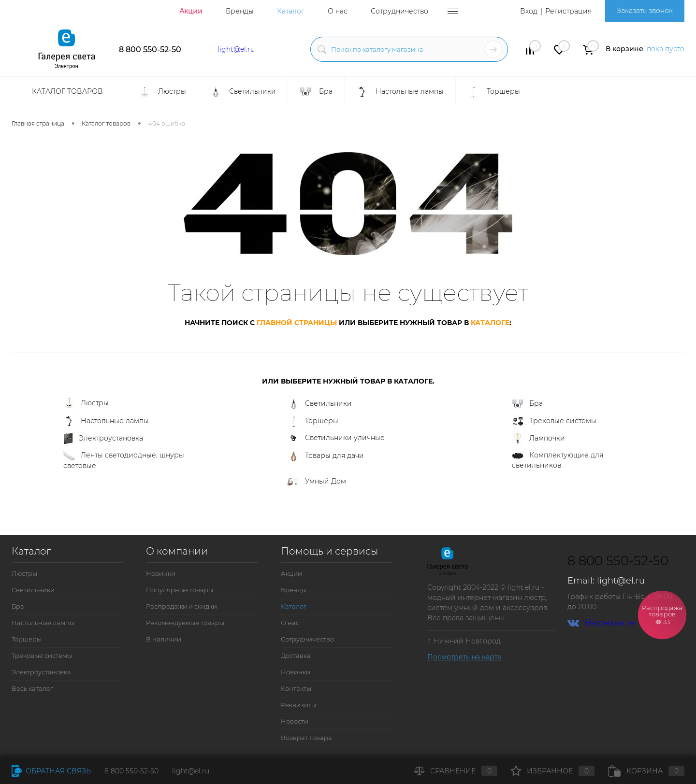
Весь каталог (32, 688)
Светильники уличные (336, 438)
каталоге (490, 323)
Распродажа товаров (662, 614)
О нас (338, 11)
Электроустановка (103, 439)
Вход (529, 11)
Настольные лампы (106, 421)
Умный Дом (317, 481)
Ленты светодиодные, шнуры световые (124, 460)
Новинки (161, 573)
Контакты (296, 688)
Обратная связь (51, 771)
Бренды (240, 11)
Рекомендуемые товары (185, 623)
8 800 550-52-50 (150, 50)
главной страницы (297, 323)
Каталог (291, 11)
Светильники (320, 404)
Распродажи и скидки (181, 606)
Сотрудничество (399, 11)
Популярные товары (180, 590)
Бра (527, 404)
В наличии (164, 639)
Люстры (86, 404)
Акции (191, 11)
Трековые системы (554, 421)
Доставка (296, 656)
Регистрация (568, 11)
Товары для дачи (326, 456)
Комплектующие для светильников (558, 460)
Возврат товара (306, 738)
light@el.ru (236, 49)
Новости (295, 721)
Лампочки (538, 439)
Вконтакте (601, 623)
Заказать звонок (645, 11)
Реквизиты (298, 705)
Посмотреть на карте (464, 657)
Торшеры (313, 421)
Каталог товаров (66, 91)
